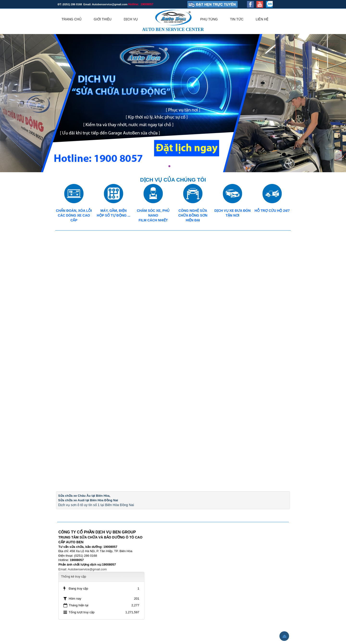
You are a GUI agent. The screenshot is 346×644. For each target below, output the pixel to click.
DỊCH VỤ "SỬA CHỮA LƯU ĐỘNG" (307, 45)
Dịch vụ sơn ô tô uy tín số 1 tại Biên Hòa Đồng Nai (96, 505)
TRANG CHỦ (71, 19)
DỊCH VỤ (131, 19)
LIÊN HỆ (262, 19)
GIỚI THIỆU (103, 19)
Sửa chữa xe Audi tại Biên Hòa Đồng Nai (88, 500)
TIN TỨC (237, 19)
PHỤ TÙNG (209, 19)
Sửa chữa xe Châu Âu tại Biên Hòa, (84, 496)
